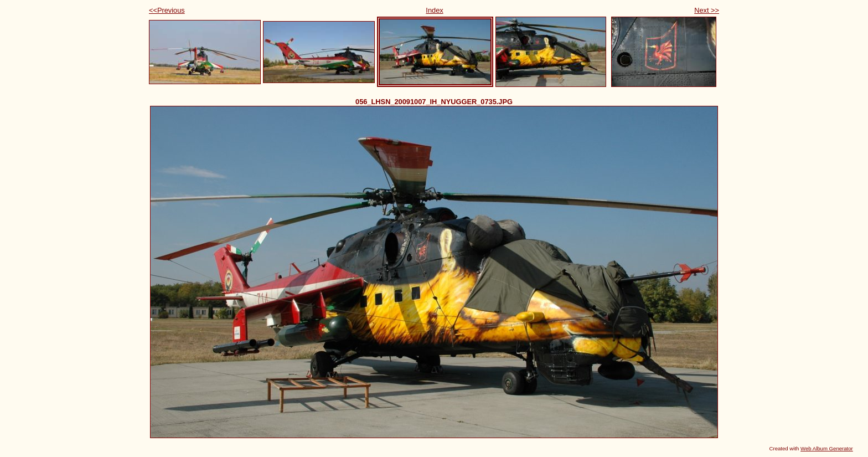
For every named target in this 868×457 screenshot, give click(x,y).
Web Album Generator (827, 448)
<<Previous (167, 10)
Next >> (707, 10)
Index (434, 10)
